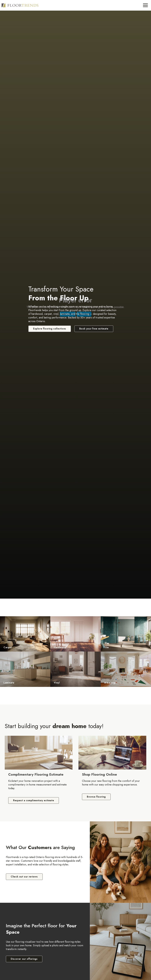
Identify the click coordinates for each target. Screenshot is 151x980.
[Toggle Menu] (145, 5)
